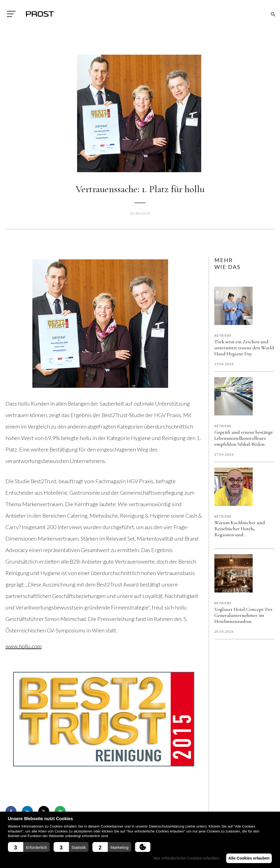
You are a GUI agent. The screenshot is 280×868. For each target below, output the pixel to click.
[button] (29, 847)
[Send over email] (60, 811)
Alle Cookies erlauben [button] (248, 858)
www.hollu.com (24, 646)
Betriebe (223, 335)
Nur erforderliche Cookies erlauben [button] (184, 858)
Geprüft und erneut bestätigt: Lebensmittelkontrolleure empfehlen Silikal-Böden (244, 438)
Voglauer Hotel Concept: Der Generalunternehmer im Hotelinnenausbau (243, 615)
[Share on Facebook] (11, 811)
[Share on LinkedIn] (27, 811)
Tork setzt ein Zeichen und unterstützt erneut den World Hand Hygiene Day (244, 348)
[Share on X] (44, 811)
